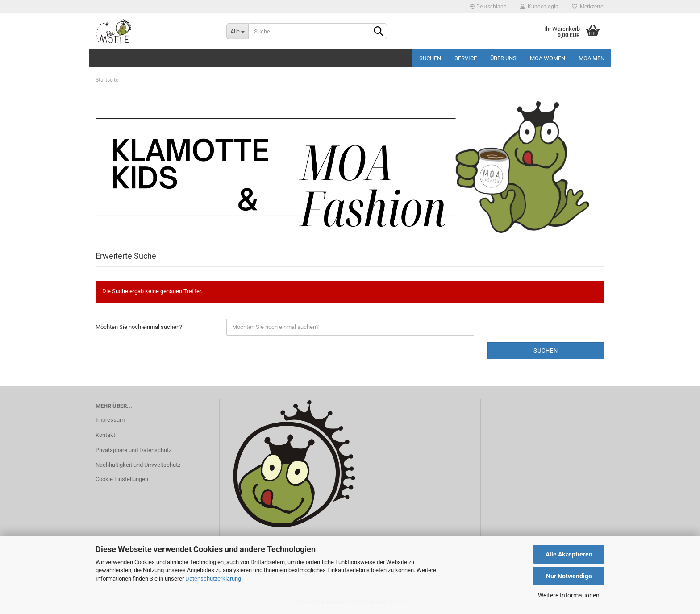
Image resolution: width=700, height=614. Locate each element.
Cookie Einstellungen (122, 479)
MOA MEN (592, 58)
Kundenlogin (539, 7)
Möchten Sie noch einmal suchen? (139, 327)
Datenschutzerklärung (213, 579)
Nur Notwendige (569, 576)
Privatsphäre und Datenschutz (133, 450)
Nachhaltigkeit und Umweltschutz (138, 465)
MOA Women (548, 58)
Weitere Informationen (569, 595)
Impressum (110, 420)
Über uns (503, 58)
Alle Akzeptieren (569, 554)
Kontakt (105, 435)
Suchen (430, 58)
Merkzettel (588, 7)
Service (466, 58)
